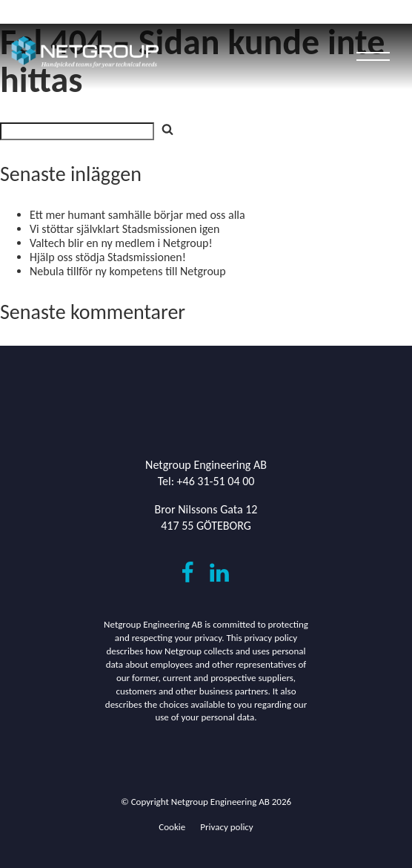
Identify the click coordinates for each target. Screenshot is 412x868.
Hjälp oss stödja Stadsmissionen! (108, 257)
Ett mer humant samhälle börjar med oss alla (137, 215)
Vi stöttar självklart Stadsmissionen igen (124, 229)
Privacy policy (227, 827)
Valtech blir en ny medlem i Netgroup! (121, 243)
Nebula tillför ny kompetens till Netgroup (128, 271)
